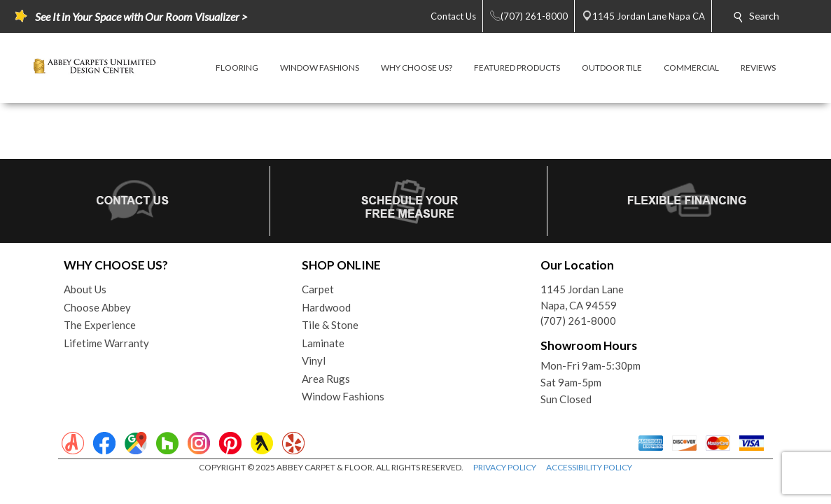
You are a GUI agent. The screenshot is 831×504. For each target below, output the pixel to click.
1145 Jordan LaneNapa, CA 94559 (582, 297)
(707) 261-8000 (578, 321)
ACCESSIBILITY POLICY (589, 467)
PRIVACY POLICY (505, 467)
